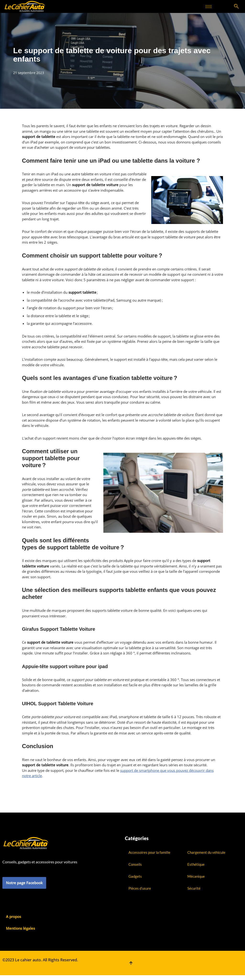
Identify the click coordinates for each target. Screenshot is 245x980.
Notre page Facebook (24, 883)
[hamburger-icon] (209, 7)
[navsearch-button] (237, 7)
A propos (14, 917)
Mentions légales (20, 928)
